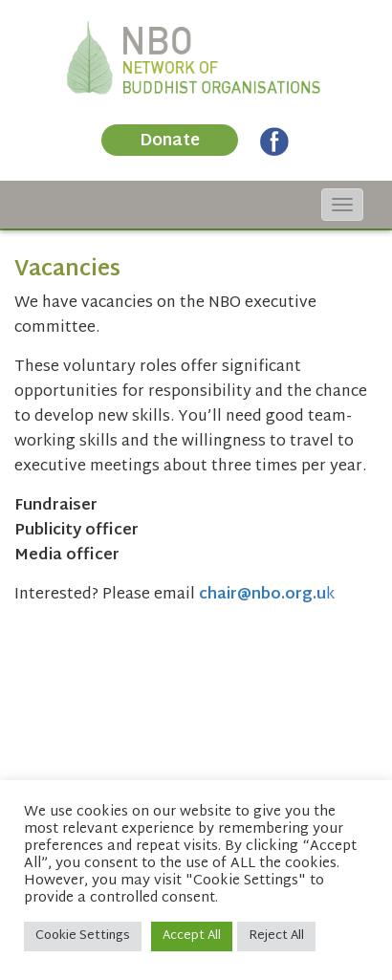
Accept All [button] (192, 936)
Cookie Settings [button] (83, 936)
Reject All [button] (276, 936)
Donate (170, 141)
